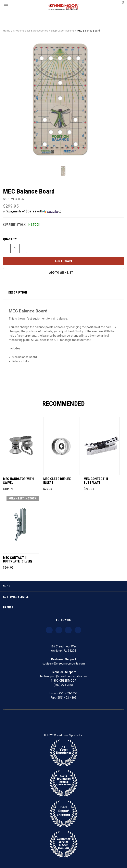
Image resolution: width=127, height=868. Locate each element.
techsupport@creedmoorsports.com (63, 676)
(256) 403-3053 (67, 693)
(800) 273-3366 (64, 685)
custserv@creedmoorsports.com (64, 664)
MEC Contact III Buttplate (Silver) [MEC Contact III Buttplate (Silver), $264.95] (17, 560)
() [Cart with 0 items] (121, 2)
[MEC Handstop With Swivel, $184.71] (21, 446)
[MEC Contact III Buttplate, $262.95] (102, 446)
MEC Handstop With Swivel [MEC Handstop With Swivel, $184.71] (18, 481)
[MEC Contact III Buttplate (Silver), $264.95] (21, 525)
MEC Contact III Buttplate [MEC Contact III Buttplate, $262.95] (96, 481)
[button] (63, 211)
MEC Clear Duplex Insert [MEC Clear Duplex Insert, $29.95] (57, 481)
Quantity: (10, 239)
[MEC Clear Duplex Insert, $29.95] (61, 446)
